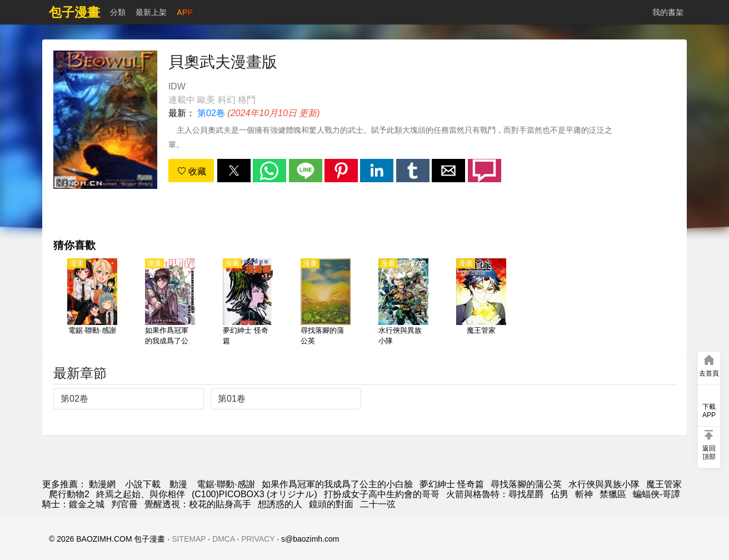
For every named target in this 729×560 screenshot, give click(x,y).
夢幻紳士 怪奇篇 (452, 484)
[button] (234, 171)
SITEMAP (189, 539)
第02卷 (211, 113)
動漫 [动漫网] (178, 484)
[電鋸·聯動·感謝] (92, 303)
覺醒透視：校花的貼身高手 (198, 504)
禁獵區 (613, 494)
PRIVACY (258, 539)
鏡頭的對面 (331, 504)
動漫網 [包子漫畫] (102, 484)
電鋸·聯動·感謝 (226, 484)
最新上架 (151, 12)
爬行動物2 (69, 494)
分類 (118, 12)
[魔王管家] (481, 303)
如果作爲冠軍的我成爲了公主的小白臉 (337, 484)
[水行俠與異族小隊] (403, 303)
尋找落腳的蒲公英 (526, 484)
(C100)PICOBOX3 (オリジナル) (254, 494)
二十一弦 (378, 504)
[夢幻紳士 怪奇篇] (248, 303)
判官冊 (124, 504)
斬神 (584, 494)
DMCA (223, 539)
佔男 (560, 494)
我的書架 (668, 12)
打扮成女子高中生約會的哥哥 (382, 494)
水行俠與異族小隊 (604, 484)
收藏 (192, 171)
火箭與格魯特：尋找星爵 (495, 494)
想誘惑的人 (280, 504)
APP (185, 12)
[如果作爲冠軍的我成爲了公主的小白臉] (170, 303)
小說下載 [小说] (143, 484)
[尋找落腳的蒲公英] (326, 303)
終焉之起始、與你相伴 (141, 494)
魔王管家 (664, 484)
